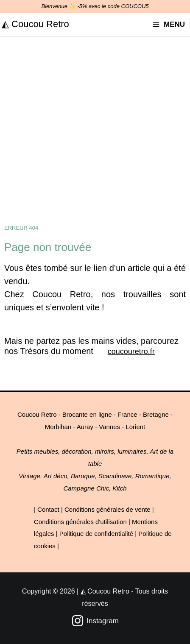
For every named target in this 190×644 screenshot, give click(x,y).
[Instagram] (95, 621)
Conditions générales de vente (108, 509)
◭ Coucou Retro (35, 24)
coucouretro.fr (131, 351)
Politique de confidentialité (96, 534)
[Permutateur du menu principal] (169, 24)
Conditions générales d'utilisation (80, 522)
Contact (48, 509)
